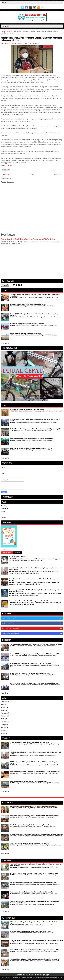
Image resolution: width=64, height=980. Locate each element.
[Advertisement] (32, 263)
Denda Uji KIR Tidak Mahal (18, 557)
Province (4, 716)
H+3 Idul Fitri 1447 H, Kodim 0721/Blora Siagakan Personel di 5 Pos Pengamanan (34, 873)
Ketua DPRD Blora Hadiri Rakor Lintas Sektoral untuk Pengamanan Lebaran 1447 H (34, 950)
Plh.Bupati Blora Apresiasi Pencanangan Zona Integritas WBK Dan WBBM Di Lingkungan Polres (31, 39)
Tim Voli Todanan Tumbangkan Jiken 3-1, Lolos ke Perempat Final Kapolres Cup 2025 (36, 429)
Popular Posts (7, 553)
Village (3, 733)
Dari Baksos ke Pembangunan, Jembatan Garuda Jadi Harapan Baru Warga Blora (33, 806)
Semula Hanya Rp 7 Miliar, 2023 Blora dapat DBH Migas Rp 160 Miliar (30, 673)
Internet (3, 707)
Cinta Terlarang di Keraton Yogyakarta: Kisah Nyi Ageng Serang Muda (30, 825)
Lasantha (29, 977)
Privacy (3, 512)
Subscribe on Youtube (32, 628)
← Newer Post (6, 174)
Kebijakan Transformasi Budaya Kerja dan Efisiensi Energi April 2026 (30, 931)
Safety (3, 725)
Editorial (9, 31)
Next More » (5, 343)
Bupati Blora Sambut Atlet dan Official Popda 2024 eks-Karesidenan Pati (31, 439)
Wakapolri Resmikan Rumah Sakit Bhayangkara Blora (25, 333)
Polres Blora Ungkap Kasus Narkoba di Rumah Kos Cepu (27, 324)
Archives (18, 553)
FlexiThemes (11, 977)
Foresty (3, 704)
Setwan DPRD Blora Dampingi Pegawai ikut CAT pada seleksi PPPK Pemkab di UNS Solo (36, 654)
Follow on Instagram (32, 633)
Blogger (47, 975)
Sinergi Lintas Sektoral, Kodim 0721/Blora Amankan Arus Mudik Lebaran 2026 (33, 883)
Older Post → (58, 174)
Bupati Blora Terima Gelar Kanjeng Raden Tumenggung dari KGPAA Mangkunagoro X (35, 816)
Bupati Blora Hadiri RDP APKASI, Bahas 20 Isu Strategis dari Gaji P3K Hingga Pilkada (35, 772)
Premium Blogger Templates (41, 977)
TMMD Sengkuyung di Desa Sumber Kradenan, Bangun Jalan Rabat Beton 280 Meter (35, 959)
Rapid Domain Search (56, 977)
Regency (4, 722)
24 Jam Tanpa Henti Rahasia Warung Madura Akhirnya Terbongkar (29, 742)
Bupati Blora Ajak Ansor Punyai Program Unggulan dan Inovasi (28, 781)
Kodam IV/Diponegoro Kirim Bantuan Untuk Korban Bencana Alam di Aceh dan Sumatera (36, 834)
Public (3, 719)
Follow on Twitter (32, 618)
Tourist (3, 730)
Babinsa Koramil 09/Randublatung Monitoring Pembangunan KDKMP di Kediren (28, 239)
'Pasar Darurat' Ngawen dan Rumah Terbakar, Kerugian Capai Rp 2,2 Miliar (31, 892)
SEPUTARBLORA (31, 975)
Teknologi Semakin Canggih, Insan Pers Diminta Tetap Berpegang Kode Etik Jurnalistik (36, 644)
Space (3, 728)
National (4, 713)
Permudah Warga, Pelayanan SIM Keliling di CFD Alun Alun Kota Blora (30, 664)
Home (4, 31)
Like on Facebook (32, 623)
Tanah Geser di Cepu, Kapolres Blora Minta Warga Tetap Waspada (29, 844)
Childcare (4, 702)
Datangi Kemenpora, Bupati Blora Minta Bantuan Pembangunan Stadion (31, 448)
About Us (4, 506)
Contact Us (4, 509)
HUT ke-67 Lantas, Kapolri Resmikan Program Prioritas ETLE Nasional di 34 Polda (34, 683)
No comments (34, 43)
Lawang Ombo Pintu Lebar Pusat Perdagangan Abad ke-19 (29, 601)
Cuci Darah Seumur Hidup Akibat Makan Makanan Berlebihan (28, 304)
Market (3, 710)
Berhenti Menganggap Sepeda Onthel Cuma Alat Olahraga (27, 409)
